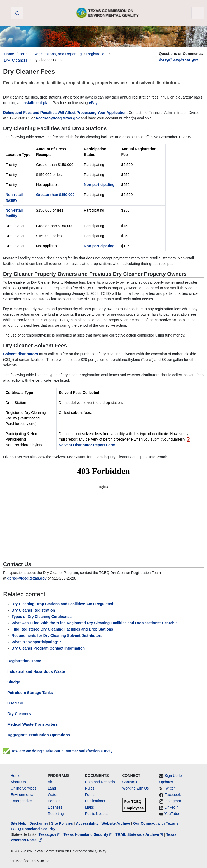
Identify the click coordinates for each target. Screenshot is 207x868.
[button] (17, 13)
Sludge (14, 682)
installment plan (37, 103)
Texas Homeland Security (89, 834)
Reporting (56, 814)
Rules (90, 788)
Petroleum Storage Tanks (30, 693)
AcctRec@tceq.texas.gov (58, 118)
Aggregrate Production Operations (39, 735)
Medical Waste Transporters (33, 724)
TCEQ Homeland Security (33, 829)
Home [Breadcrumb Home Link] (9, 54)
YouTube (172, 814)
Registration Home (24, 661)
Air (50, 782)
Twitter (169, 788)
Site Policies (62, 823)
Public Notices (97, 814)
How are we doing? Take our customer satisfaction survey (58, 751)
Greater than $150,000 (55, 195)
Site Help (18, 823)
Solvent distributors (21, 354)
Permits (54, 801)
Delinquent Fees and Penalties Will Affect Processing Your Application (65, 113)
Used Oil (15, 703)
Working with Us (135, 788)
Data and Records (100, 782)
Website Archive (116, 823)
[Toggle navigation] (198, 13)
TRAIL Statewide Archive (140, 834)
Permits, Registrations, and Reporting (50, 54)
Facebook (173, 795)
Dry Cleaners (19, 714)
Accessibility (88, 823)
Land (52, 788)
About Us (18, 782)
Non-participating (99, 185)
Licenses (55, 807)
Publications (95, 801)
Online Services (23, 788)
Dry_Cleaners (16, 60)
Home (15, 776)
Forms (90, 795)
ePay (93, 103)
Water (53, 795)
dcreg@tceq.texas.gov (179, 59)
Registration (97, 54)
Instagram (173, 801)
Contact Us (131, 782)
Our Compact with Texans (156, 823)
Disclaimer (39, 823)
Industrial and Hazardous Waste (36, 671)
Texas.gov (50, 834)
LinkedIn (171, 807)
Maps (90, 807)
